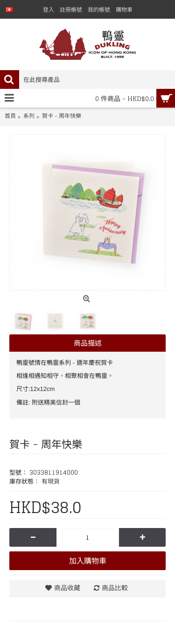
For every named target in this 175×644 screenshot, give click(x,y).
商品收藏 (67, 588)
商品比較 (115, 588)
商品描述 (88, 343)
